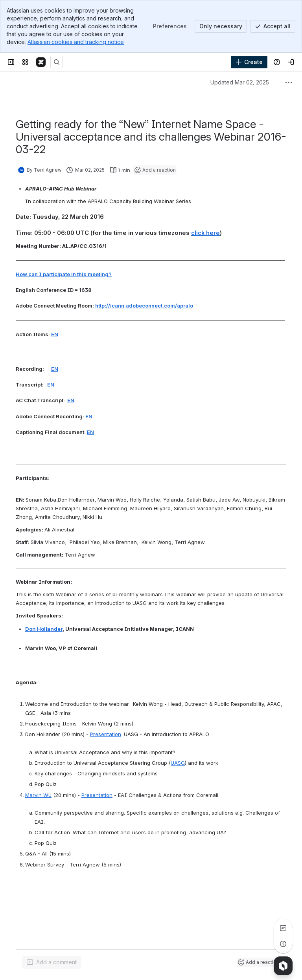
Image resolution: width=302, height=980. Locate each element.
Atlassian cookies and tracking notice (76, 42)
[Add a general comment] (52, 962)
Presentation (106, 734)
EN (55, 334)
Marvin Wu (38, 795)
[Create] (249, 62)
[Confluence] (41, 62)
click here (205, 233)
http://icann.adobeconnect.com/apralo (144, 306)
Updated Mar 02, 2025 (240, 82)
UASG (178, 763)
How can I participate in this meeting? (64, 274)
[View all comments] (283, 928)
